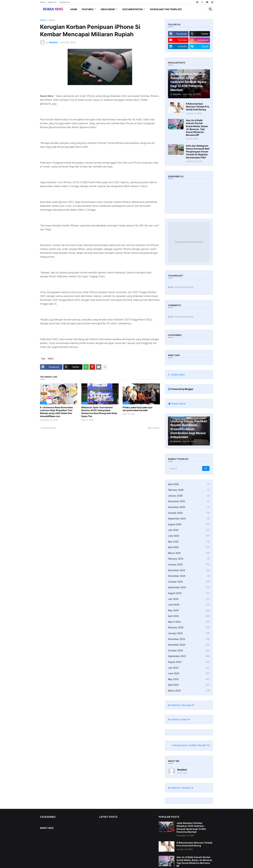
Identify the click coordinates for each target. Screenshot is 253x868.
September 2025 (189, 519)
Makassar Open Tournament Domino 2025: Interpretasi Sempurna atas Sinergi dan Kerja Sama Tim (99, 412)
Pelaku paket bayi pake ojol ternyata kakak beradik (137, 409)
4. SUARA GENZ (176, 375)
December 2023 (189, 639)
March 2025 (189, 553)
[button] (210, 9)
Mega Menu (108, 9)
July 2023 (189, 668)
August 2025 (189, 524)
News (52, 20)
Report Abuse (179, 403)
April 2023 (189, 685)
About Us (52, 2)
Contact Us (64, 2)
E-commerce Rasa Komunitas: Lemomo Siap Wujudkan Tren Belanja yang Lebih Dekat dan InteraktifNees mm (57, 412)
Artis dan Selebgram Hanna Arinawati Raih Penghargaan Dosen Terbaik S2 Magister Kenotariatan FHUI (198, 152)
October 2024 (189, 582)
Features (88, 9)
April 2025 (189, 547)
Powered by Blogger (181, 389)
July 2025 (189, 530)
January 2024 (189, 633)
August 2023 (189, 662)
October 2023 (189, 651)
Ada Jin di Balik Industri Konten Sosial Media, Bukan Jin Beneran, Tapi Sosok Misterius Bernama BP (197, 128)
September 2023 (189, 656)
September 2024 (189, 587)
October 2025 (189, 513)
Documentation (133, 9)
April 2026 (189, 484)
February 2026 (189, 490)
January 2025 (189, 564)
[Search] (185, 468)
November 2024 (189, 576)
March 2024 (189, 622)
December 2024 (189, 570)
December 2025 (189, 501)
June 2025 (189, 536)
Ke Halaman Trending (180, 788)
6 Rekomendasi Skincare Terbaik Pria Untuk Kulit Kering (197, 107)
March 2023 (189, 691)
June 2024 (189, 605)
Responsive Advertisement (189, 242)
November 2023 (189, 645)
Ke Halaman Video (179, 719)
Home (43, 2)
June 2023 (189, 673)
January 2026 (189, 496)
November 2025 (189, 507)
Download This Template (166, 9)
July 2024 (189, 599)
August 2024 (189, 593)
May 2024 (189, 610)
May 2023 (189, 679)
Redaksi (182, 770)
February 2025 (189, 559)
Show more (182, 773)
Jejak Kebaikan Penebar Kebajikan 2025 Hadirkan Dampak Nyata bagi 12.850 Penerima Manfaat (191, 827)
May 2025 (189, 542)
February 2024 (189, 627)
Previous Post (49, 428)
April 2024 (189, 616)
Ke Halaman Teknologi (181, 705)
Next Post (153, 428)
